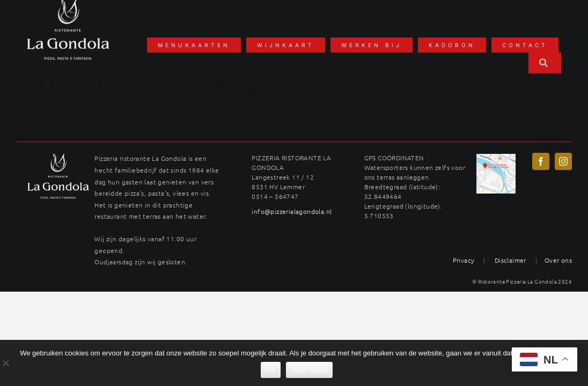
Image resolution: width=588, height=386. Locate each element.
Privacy (464, 260)
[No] (5, 363)
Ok (271, 370)
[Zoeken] (545, 63)
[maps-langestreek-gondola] (496, 158)
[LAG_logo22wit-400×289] (58, 158)
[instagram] (563, 161)
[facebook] (541, 161)
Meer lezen (309, 370)
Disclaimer (510, 260)
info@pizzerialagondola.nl (292, 211)
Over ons (558, 260)
